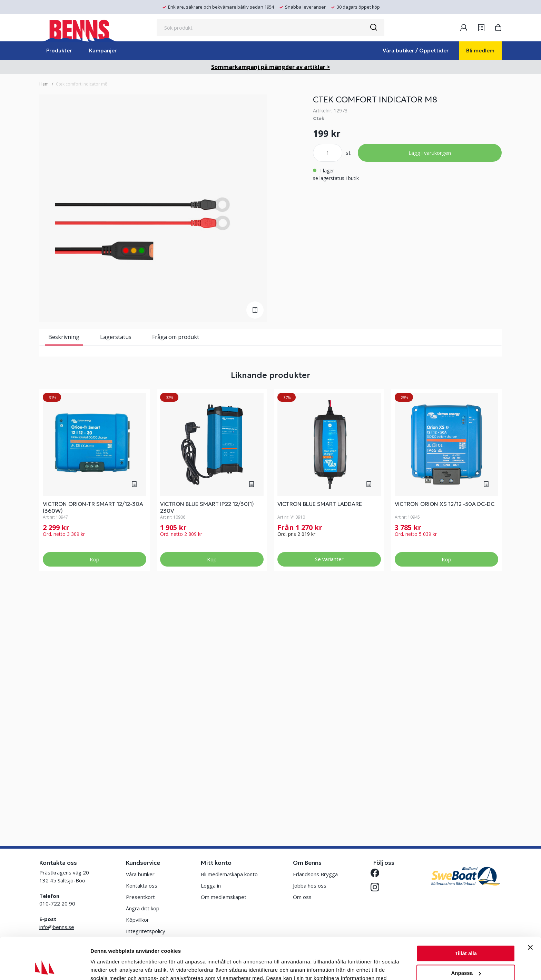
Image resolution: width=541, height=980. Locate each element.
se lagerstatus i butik (336, 178)
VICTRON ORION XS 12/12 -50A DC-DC (445, 741)
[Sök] (373, 28)
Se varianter (329, 796)
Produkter (59, 51)
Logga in (211, 886)
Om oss (302, 897)
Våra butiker (140, 874)
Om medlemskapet (224, 897)
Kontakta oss (142, 886)
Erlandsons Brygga (315, 874)
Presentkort (140, 897)
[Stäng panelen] (530, 908)
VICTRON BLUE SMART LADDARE (320, 741)
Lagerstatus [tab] (116, 337)
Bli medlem (480, 51)
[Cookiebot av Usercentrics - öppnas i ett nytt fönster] (45, 967)
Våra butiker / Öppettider (416, 51)
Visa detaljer (106, 966)
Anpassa (466, 934)
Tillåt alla (466, 914)
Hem (44, 84)
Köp (95, 797)
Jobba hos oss (310, 886)
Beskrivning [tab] (64, 337)
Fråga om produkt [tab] (176, 337)
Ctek (319, 118)
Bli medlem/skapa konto (229, 874)
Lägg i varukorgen (430, 153)
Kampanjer (103, 51)
